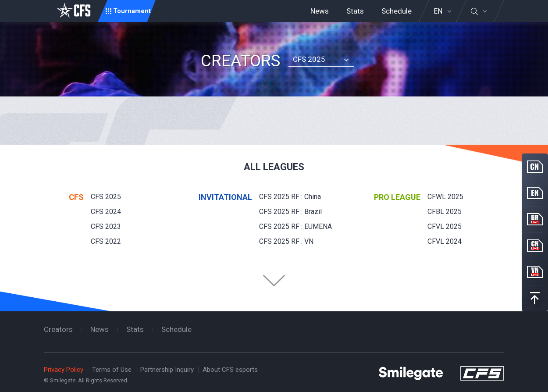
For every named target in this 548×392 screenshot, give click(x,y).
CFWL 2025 (445, 197)
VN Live (535, 272)
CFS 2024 (106, 212)
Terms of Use (112, 370)
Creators (58, 329)
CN (535, 167)
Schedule (397, 11)
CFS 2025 (309, 59)
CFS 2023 (106, 226)
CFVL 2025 (445, 226)
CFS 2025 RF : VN (286, 241)
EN (438, 11)
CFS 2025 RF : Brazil (290, 212)
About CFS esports (230, 370)
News (320, 11)
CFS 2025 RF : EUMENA (295, 226)
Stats (355, 11)
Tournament (132, 11)
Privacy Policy (64, 370)
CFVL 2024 (445, 241)
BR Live (535, 219)
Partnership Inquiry (167, 370)
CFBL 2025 (445, 212)
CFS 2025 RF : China (290, 197)
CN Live (535, 246)
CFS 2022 (106, 241)
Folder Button (274, 281)
